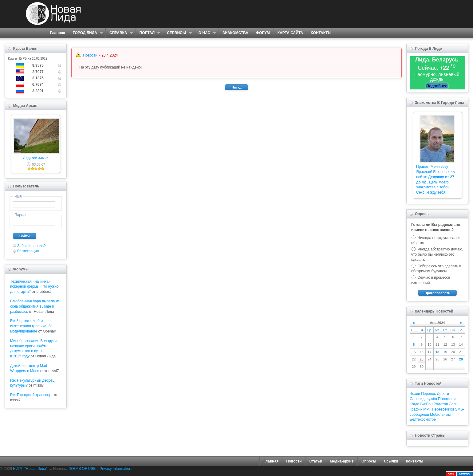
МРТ (427, 409)
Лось (453, 404)
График (416, 409)
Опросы (369, 461)
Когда (414, 404)
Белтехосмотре (423, 419)
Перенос (428, 394)
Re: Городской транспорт (32, 395)
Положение (448, 399)
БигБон (427, 404)
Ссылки (391, 461)
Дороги (443, 394)
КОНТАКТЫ (321, 33)
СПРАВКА (119, 33)
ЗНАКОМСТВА (235, 33)
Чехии (415, 394)
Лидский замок (36, 158)
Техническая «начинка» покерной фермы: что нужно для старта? (34, 287)
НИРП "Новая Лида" (30, 469)
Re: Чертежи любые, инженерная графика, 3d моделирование (31, 326)
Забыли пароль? (32, 246)
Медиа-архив (342, 461)
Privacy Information (115, 469)
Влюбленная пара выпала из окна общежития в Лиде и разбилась (35, 306)
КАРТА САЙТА (290, 33)
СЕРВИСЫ (177, 33)
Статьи (316, 461)
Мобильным (440, 415)
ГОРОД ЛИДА (86, 33)
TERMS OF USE (82, 469)
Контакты (414, 461)
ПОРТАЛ (148, 33)
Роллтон (441, 404)
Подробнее (437, 86)
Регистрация (28, 251)
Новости (90, 55)
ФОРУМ (263, 33)
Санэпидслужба (423, 399)
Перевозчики (443, 409)
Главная (58, 33)
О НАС (205, 33)
